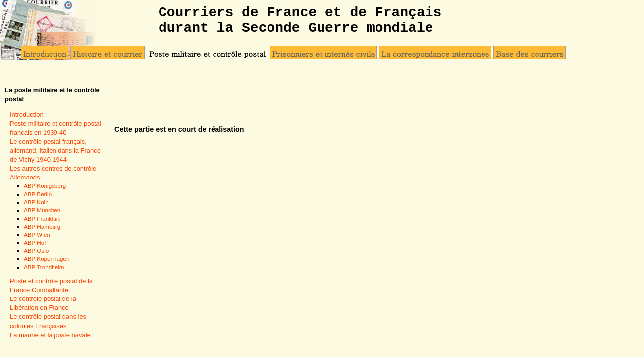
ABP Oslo (36, 251)
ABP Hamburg (42, 226)
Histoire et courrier (107, 53)
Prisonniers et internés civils (323, 53)
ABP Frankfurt (42, 218)
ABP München (42, 210)
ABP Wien (37, 234)
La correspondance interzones (435, 53)
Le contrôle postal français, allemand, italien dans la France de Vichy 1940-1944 (55, 150)
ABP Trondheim (44, 267)
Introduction (45, 53)
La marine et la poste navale (50, 335)
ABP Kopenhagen (47, 259)
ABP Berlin (38, 194)
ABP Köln (36, 202)
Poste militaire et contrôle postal (207, 53)
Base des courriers (530, 53)
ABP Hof (35, 243)
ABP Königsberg (45, 186)
